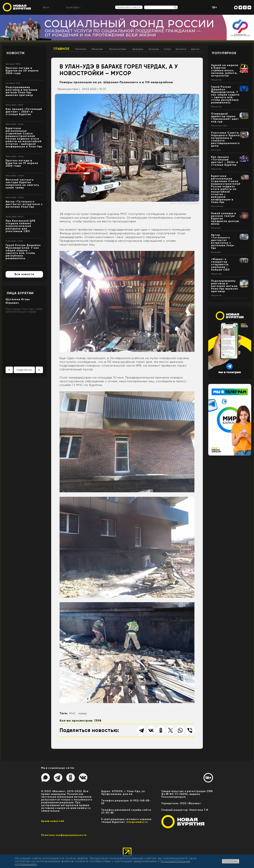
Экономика (217, 206)
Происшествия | (69, 89)
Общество (97, 49)
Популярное (224, 53)
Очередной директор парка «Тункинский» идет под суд (225, 118)
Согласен (231, 861)
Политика (81, 49)
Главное (62, 49)
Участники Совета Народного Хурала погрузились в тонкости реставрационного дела (225, 139)
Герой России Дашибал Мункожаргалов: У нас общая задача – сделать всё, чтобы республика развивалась (23, 252)
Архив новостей (53, 821)
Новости (16, 53)
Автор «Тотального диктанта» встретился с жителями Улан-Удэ (24, 204)
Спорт (167, 49)
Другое (195, 49)
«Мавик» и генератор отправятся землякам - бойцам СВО (220, 264)
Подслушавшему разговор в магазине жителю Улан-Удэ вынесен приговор (22, 91)
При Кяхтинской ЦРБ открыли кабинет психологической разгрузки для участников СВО (21, 226)
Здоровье (138, 49)
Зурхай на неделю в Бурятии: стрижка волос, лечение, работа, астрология (225, 70)
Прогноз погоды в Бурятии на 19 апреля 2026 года (22, 163)
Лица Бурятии (20, 293)
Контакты (181, 49)
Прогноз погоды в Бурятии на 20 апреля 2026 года (22, 71)
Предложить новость (129, 7)
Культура (154, 49)
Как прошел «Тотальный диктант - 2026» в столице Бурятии (24, 112)
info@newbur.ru (137, 822)
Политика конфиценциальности (64, 835)
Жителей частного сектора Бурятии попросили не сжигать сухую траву (22, 184)
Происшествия (118, 49)
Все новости (24, 274)
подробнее (24, 370)
